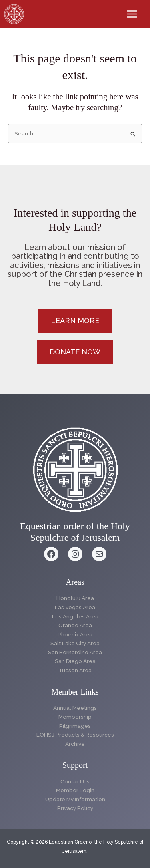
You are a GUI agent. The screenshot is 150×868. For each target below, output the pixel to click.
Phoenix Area (75, 634)
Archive (75, 744)
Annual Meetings (75, 708)
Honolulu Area (75, 598)
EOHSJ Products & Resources (75, 735)
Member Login (75, 790)
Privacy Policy (75, 808)
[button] (75, 321)
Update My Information (75, 799)
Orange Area (75, 625)
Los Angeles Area (75, 616)
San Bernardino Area (75, 652)
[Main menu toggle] (132, 14)
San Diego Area (75, 661)
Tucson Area (75, 670)
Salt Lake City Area (75, 643)
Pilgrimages (75, 726)
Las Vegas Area (75, 607)
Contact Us (75, 781)
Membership (75, 717)
